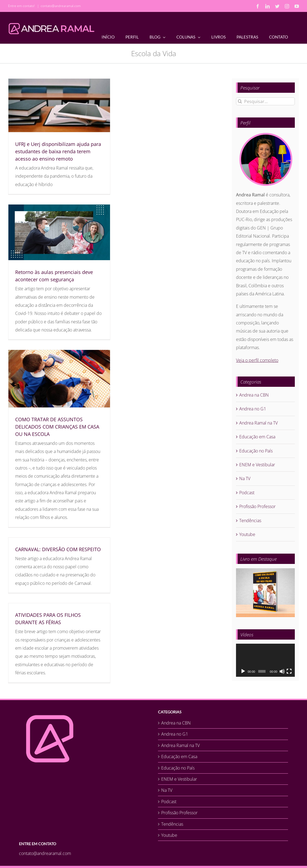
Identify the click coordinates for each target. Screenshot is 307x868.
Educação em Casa (257, 437)
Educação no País (256, 451)
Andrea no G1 (253, 409)
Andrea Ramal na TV (258, 423)
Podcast (247, 493)
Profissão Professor (257, 506)
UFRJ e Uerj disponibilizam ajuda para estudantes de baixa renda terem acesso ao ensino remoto (58, 151)
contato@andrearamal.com (61, 6)
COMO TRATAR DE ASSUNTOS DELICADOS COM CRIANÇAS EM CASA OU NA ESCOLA (57, 427)
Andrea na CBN (254, 395)
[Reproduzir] (243, 671)
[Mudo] (282, 671)
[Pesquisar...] (265, 101)
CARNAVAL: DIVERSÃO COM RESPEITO (58, 549)
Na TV (245, 478)
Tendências (250, 521)
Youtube (247, 534)
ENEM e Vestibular (257, 465)
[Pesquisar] (240, 101)
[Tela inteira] (289, 671)
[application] (265, 660)
